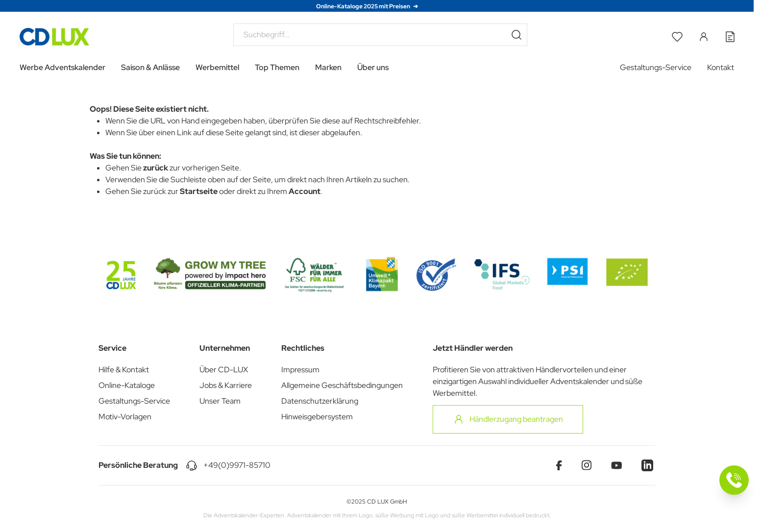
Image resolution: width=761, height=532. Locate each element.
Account (305, 191)
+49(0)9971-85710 (237, 465)
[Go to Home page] (54, 37)
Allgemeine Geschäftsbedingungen (342, 385)
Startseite (199, 191)
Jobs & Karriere (226, 385)
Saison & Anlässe (150, 67)
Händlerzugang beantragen (508, 419)
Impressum (300, 370)
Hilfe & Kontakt (124, 370)
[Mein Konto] (704, 37)
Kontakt (721, 67)
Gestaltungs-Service (656, 67)
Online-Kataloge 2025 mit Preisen (364, 6)
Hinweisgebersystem (317, 417)
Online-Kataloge (127, 385)
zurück (156, 168)
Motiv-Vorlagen (125, 417)
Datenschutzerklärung (320, 401)
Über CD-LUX (224, 370)
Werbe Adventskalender (62, 67)
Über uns (373, 67)
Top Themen (277, 67)
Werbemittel (217, 67)
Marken (328, 67)
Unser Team (220, 401)
